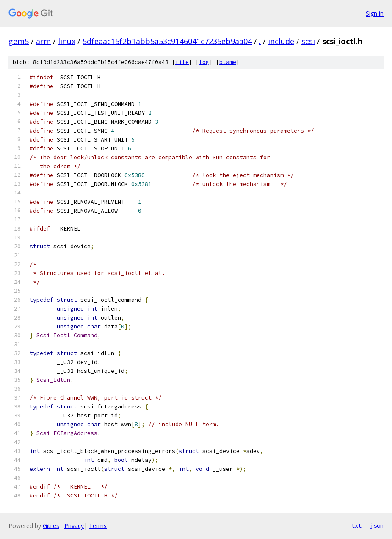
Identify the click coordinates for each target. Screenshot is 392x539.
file (182, 62)
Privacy (74, 526)
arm (43, 41)
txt (356, 525)
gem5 (19, 41)
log (204, 62)
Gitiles (51, 526)
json (377, 525)
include (281, 41)
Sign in (375, 13)
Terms (98, 526)
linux (67, 41)
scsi (308, 41)
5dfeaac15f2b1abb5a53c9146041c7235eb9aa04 (167, 41)
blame (228, 62)
